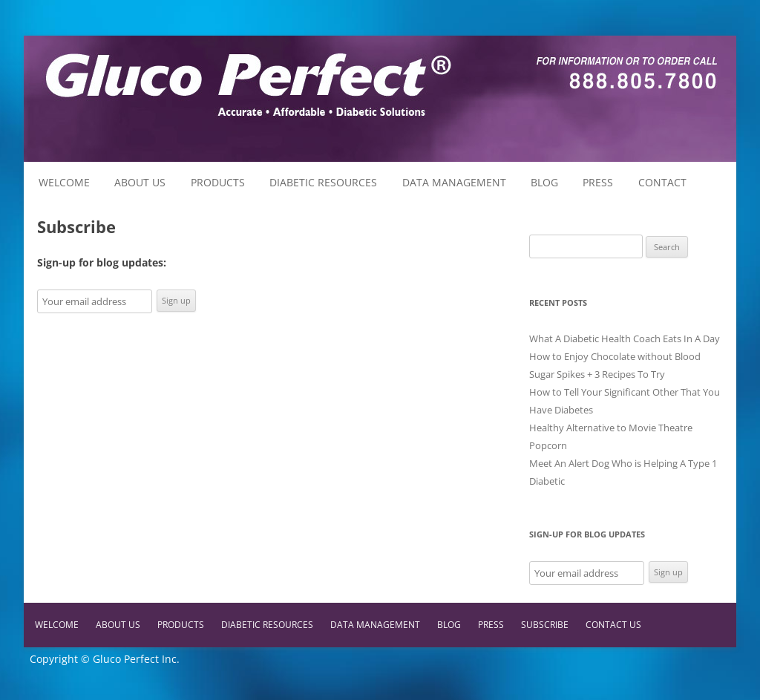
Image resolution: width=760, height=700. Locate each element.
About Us (140, 182)
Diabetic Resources (323, 182)
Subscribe (545, 625)
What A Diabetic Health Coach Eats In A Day (625, 338)
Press (598, 182)
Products (218, 182)
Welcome (64, 182)
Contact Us (613, 625)
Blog (544, 182)
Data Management (454, 182)
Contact (662, 182)
